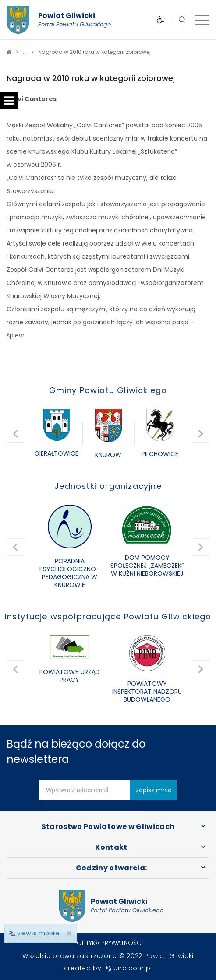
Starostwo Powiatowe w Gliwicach (108, 827)
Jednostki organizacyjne (108, 486)
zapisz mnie (154, 790)
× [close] (69, 933)
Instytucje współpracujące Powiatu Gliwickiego (108, 616)
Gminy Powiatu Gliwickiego (108, 390)
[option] (57, 434)
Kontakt (111, 847)
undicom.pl (129, 968)
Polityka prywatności (108, 943)
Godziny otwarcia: (112, 868)
